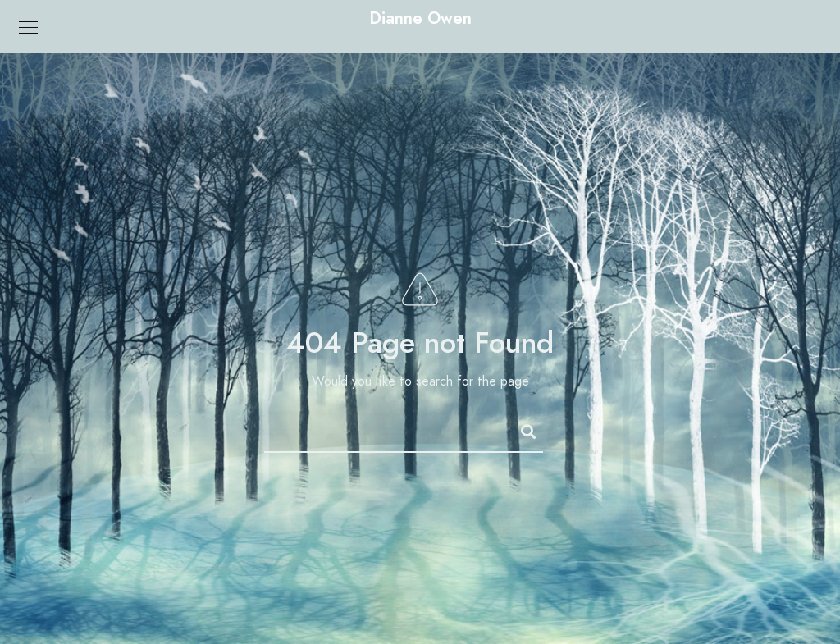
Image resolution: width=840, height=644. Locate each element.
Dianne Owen (420, 18)
